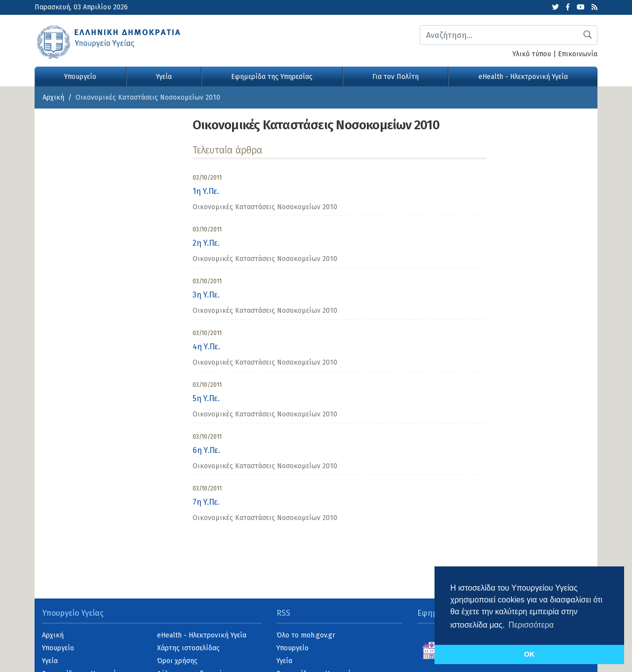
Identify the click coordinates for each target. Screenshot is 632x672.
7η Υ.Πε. (206, 502)
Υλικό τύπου (532, 54)
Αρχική (53, 97)
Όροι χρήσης (177, 661)
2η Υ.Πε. (206, 243)
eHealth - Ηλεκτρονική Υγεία (523, 77)
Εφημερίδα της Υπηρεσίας (272, 77)
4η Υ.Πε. (206, 347)
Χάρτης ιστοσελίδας (188, 648)
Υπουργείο (80, 77)
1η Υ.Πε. (206, 191)
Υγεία (164, 77)
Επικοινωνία (578, 54)
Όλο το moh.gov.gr (306, 635)
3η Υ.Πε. (206, 295)
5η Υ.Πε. (206, 398)
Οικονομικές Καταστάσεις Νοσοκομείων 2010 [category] (265, 207)
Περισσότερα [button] (531, 625)
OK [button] (529, 654)
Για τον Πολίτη (395, 77)
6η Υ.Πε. (206, 450)
